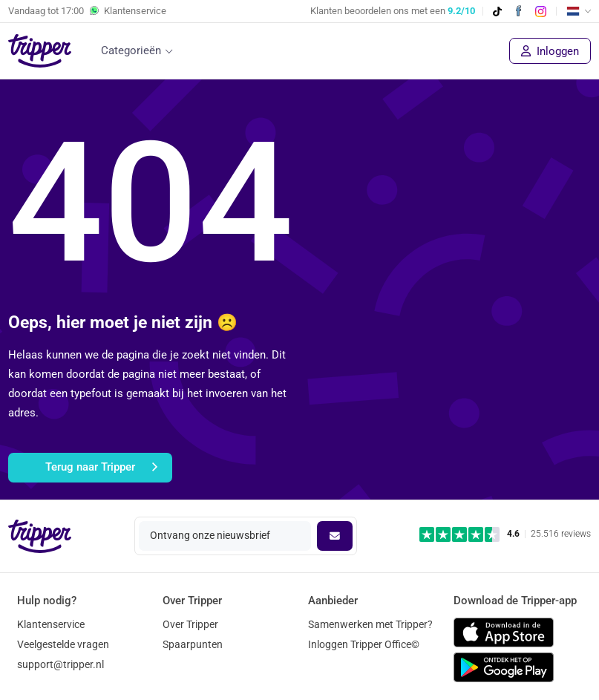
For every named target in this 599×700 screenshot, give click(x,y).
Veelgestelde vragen (63, 644)
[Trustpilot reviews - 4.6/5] (505, 534)
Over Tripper (190, 624)
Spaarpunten (193, 644)
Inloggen (550, 51)
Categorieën (131, 50)
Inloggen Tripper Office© (364, 644)
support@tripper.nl (60, 664)
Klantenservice (51, 624)
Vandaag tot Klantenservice (87, 11)
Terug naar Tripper (101, 468)
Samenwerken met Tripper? (370, 624)
